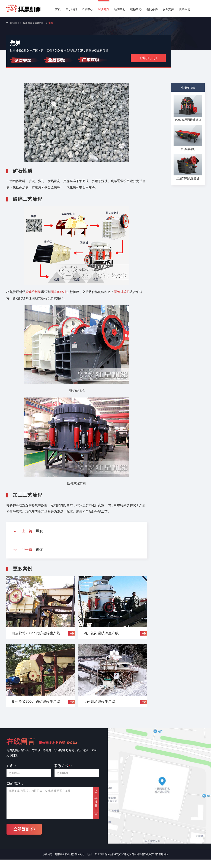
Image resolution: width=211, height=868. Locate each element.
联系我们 (184, 9)
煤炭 (39, 531)
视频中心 (136, 9)
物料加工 (40, 23)
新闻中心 (120, 9)
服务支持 (168, 9)
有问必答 (152, 9)
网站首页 (15, 23)
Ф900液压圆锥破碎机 (188, 120)
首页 (58, 9)
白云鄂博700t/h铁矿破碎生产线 (36, 633)
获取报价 (148, 58)
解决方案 (104, 9)
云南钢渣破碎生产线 (99, 701)
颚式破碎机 (59, 292)
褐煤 (39, 550)
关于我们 (71, 9)
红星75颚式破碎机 (188, 179)
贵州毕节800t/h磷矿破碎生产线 (36, 701)
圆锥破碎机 (122, 292)
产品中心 (87, 9)
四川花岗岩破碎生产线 (101, 633)
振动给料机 (33, 292)
